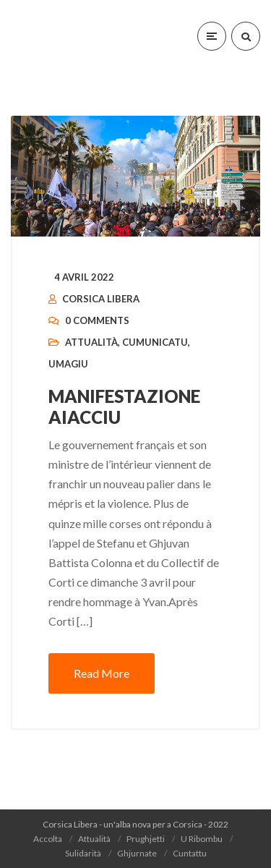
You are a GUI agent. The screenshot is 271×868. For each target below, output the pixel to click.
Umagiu (68, 364)
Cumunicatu (155, 342)
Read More (102, 673)
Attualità (91, 342)
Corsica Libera (101, 299)
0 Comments (97, 320)
